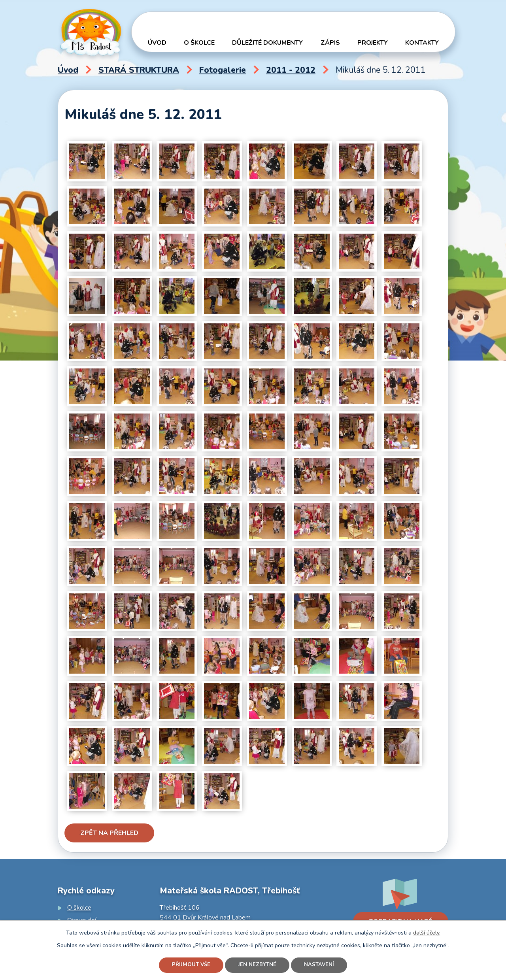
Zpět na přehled (109, 833)
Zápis (330, 43)
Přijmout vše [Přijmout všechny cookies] (189, 965)
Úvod (157, 43)
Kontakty (422, 43)
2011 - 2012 (291, 70)
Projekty (373, 43)
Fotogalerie (223, 70)
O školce (199, 43)
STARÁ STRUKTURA (139, 70)
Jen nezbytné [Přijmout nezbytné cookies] (258, 965)
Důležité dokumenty (267, 43)
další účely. (427, 932)
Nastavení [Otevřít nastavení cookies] (322, 965)
